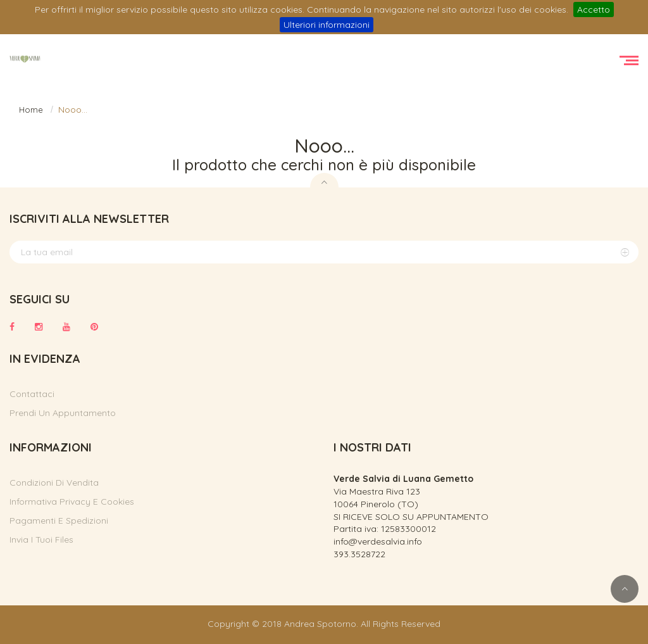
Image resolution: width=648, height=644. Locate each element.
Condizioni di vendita (54, 483)
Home (31, 110)
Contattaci (32, 394)
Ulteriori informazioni (327, 25)
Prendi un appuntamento (63, 413)
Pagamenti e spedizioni (59, 521)
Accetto (594, 9)
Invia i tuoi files (41, 540)
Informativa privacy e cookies (72, 502)
